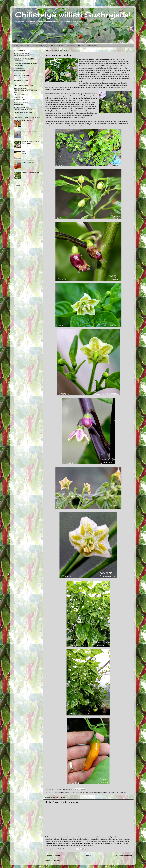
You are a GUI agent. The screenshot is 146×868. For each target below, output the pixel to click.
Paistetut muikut (19, 73)
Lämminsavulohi (19, 68)
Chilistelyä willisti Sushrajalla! (73, 15)
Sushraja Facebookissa (22, 46)
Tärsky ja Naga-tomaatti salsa (23, 112)
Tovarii (116, 792)
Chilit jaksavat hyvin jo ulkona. (62, 802)
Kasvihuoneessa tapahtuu (58, 55)
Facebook (58, 124)
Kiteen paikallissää (57, 46)
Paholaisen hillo (19, 105)
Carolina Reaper (64, 792)
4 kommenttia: (68, 789)
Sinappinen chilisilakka (21, 80)
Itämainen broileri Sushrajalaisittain (24, 58)
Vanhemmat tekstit (124, 856)
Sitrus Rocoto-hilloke (20, 88)
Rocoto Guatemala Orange (30, 173)
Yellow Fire (123, 792)
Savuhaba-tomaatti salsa (21, 107)
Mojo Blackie (89, 792)
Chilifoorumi (71, 46)
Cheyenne (81, 792)
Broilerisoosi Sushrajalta (21, 53)
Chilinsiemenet (92, 46)
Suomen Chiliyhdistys (40, 46)
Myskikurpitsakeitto (20, 71)
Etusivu (88, 856)
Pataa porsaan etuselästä (22, 75)
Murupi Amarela (99, 792)
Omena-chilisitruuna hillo (21, 102)
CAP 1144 (55, 792)
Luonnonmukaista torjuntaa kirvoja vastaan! (31, 142)
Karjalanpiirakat (19, 61)
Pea (106, 792)
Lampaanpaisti (18, 66)
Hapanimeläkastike (20, 100)
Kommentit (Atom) (54, 860)
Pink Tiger (111, 792)
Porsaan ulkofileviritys (20, 78)
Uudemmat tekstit (52, 856)
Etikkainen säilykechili (20, 95)
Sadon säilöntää (27, 121)
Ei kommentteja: (68, 849)
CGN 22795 (74, 792)
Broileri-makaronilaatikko (21, 56)
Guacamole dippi (19, 97)
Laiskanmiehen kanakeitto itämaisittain (26, 63)
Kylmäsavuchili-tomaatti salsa (23, 110)
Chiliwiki (81, 46)
